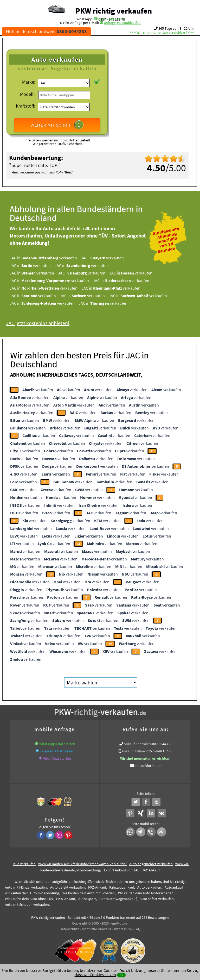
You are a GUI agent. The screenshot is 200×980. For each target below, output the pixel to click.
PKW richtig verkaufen (114, 11)
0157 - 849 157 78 (111, 19)
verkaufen (38, 390)
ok (121, 975)
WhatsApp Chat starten (57, 744)
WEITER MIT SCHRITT (57, 125)
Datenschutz (69, 929)
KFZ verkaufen (24, 864)
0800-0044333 (161, 744)
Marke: (29, 82)
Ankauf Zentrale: (137, 744)
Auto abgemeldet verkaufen (151, 864)
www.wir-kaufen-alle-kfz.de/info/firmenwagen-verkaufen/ (82, 864)
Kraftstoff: (25, 106)
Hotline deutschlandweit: (46, 31)
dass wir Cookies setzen (95, 975)
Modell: (27, 94)
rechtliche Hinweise (97, 929)
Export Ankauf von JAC (122, 870)
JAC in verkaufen (48, 258)
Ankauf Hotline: (134, 751)
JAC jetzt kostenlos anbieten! (42, 323)
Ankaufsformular (148, 766)
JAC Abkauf (151, 870)
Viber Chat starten (57, 758)
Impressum (123, 929)
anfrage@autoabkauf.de (123, 23)
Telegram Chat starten (57, 751)
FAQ (137, 929)
